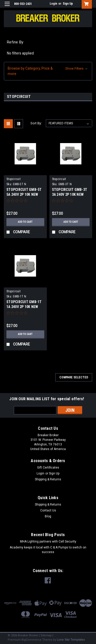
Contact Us (48, 510)
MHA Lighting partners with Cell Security (48, 542)
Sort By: (36, 123)
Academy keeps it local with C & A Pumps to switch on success (48, 550)
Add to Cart (25, 222)
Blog (48, 516)
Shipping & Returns (48, 479)
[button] (48, 71)
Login (53, 4)
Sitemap (46, 635)
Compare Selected (74, 377)
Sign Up (68, 4)
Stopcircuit (13, 179)
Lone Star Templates (71, 640)
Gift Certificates (48, 468)
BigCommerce (31, 640)
